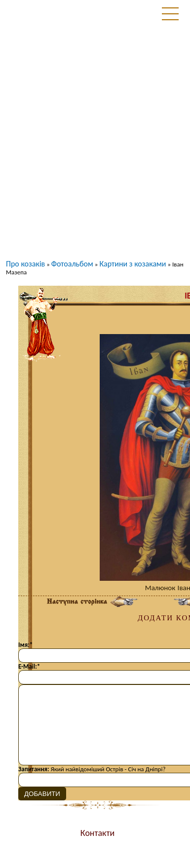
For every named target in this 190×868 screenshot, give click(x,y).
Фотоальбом (72, 264)
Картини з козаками (133, 264)
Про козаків (25, 264)
